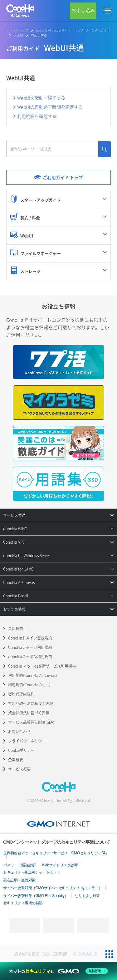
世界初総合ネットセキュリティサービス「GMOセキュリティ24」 (56, 853)
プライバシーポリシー (27, 741)
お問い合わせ (19, 732)
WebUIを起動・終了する (41, 98)
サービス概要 (19, 769)
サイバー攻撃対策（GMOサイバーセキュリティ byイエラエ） (53, 888)
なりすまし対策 (87, 896)
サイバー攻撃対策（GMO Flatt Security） (36, 896)
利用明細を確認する (37, 116)
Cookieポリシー (21, 750)
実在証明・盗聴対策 (19, 880)
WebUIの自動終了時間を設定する (50, 107)
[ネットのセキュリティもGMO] (58, 971)
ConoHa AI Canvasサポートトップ (60, 30)
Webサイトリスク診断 (60, 865)
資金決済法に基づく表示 (29, 713)
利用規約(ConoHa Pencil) (29, 685)
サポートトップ (17, 30)
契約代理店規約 (21, 694)
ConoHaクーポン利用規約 (30, 657)
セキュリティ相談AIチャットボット (32, 872)
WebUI (18, 35)
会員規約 (16, 629)
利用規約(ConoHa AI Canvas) (33, 675)
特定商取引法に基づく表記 (31, 703)
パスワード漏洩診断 (19, 865)
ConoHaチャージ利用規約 (30, 647)
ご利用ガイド (101, 30)
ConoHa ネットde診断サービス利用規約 (42, 666)
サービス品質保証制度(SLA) (31, 722)
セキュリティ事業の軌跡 (23, 903)
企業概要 (16, 760)
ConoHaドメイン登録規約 (30, 638)
